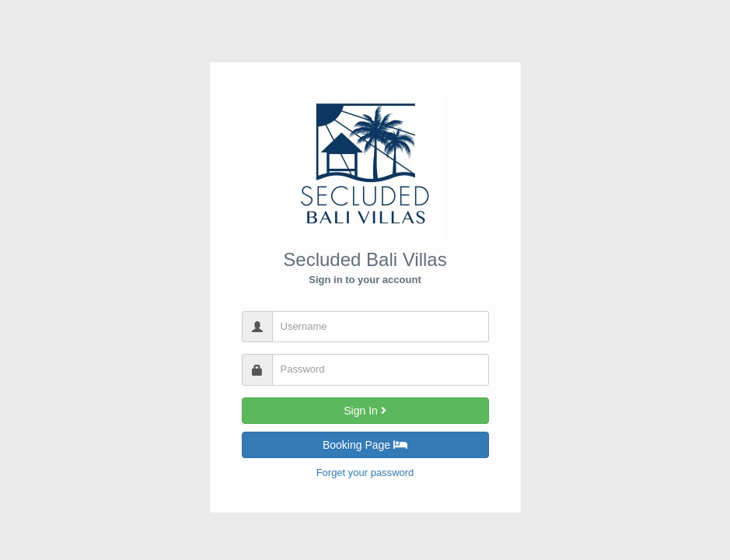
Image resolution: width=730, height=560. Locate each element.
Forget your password (365, 472)
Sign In (365, 411)
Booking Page (365, 445)
